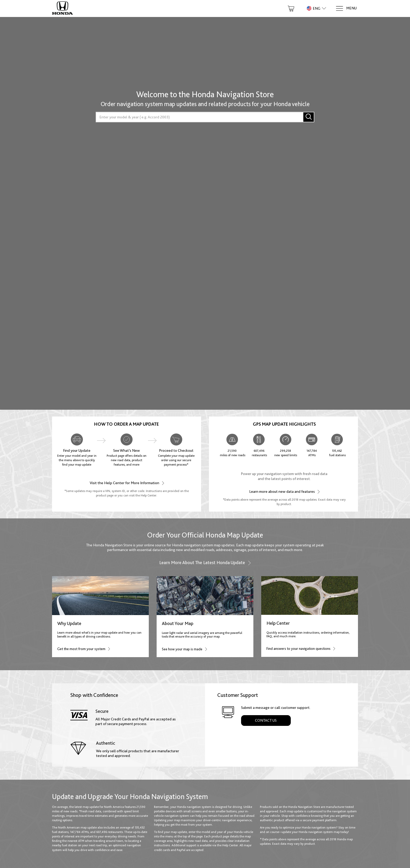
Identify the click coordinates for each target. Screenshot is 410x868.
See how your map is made (184, 649)
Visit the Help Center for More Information (127, 483)
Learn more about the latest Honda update (205, 563)
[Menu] (346, 8)
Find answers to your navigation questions (301, 648)
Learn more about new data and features (284, 491)
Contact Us (266, 720)
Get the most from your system (84, 649)
